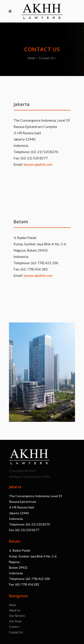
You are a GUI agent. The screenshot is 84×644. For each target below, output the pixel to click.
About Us (15, 610)
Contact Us (46, 58)
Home (31, 58)
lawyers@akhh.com (38, 164)
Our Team (15, 621)
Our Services (17, 616)
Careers (14, 627)
